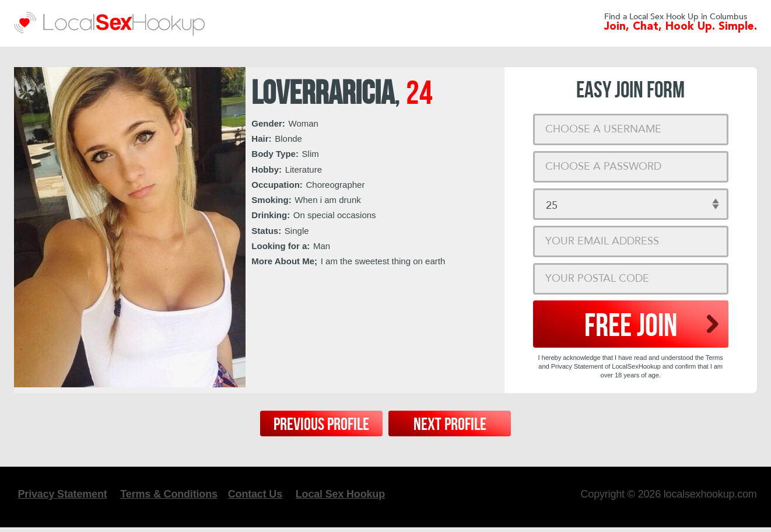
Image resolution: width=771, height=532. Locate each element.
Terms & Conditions (179, 496)
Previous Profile (321, 425)
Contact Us (266, 496)
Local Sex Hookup (351, 496)
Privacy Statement (73, 496)
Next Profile (450, 425)
